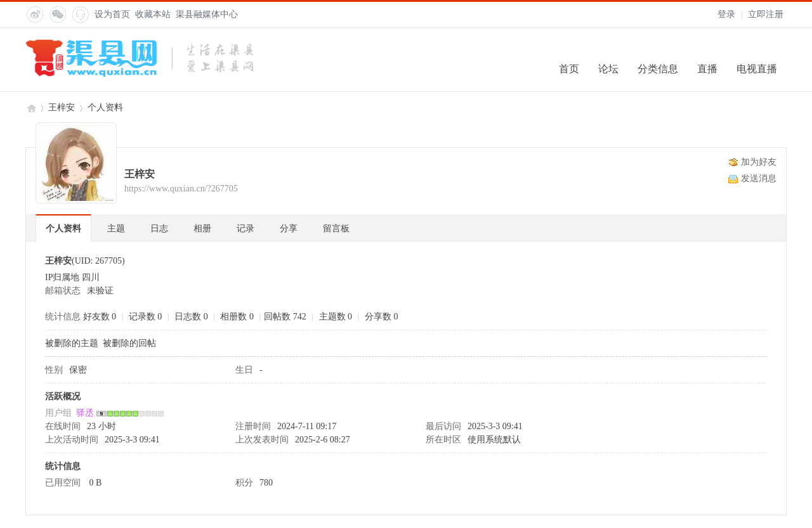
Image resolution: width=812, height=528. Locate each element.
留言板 (336, 229)
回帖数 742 (285, 317)
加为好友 (759, 162)
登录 (726, 14)
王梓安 (62, 107)
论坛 (608, 69)
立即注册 (766, 14)
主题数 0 (336, 317)
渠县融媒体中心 (207, 14)
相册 (202, 229)
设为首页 (112, 14)
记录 (246, 229)
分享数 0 (382, 317)
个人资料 (63, 229)
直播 (707, 69)
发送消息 (759, 178)
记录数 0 (146, 317)
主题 (116, 229)
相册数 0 (237, 317)
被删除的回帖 (129, 343)
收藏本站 (153, 14)
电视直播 (757, 69)
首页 (569, 69)
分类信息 (658, 69)
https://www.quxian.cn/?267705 (181, 189)
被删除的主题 (72, 343)
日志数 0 (191, 317)
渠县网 (30, 107)
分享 (289, 229)
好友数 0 (100, 317)
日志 (159, 229)
